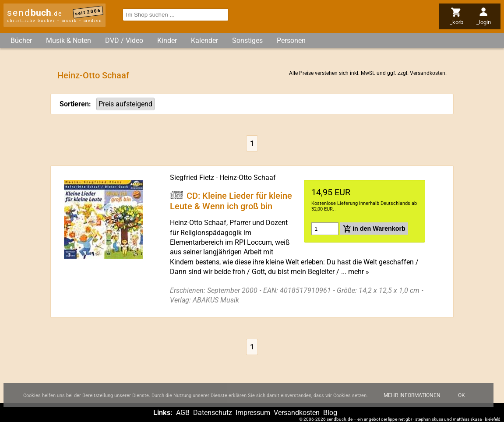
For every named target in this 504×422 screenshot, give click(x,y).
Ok (462, 399)
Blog (330, 413)
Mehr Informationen (412, 399)
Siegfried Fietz (192, 178)
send (35, 13)
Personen (291, 40)
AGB (183, 413)
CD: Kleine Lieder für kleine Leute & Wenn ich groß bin (231, 200)
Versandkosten (428, 73)
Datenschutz (213, 413)
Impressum (253, 413)
